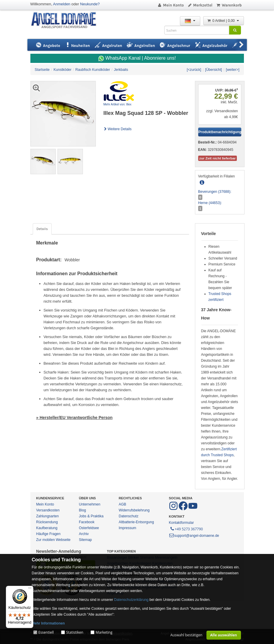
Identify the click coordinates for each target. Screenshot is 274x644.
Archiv (84, 534)
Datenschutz (129, 516)
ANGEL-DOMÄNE (67, 21)
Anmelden (62, 4)
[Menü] (30, 589)
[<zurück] (194, 70)
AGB (123, 504)
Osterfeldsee (89, 528)
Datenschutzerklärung (131, 600)
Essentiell (46, 632)
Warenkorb (229, 5)
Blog (83, 510)
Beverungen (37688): (215, 192)
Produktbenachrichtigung (220, 132)
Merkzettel (200, 5)
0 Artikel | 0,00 (224, 21)
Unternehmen (90, 504)
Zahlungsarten (48, 516)
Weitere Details (118, 129)
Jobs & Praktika (91, 516)
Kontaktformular (182, 523)
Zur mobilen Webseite (54, 540)
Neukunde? (90, 4)
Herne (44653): (210, 203)
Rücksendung (47, 522)
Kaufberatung (47, 528)
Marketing (104, 632)
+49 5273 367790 (186, 529)
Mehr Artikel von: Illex (118, 104)
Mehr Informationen (48, 623)
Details (42, 229)
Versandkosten (48, 510)
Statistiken (75, 632)
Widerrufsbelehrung (134, 510)
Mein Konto (170, 5)
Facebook (87, 522)
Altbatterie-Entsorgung (136, 522)
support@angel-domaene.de (194, 536)
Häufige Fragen (49, 534)
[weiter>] (233, 70)
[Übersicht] (213, 70)
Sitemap (86, 540)
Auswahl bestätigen (186, 635)
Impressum (128, 528)
